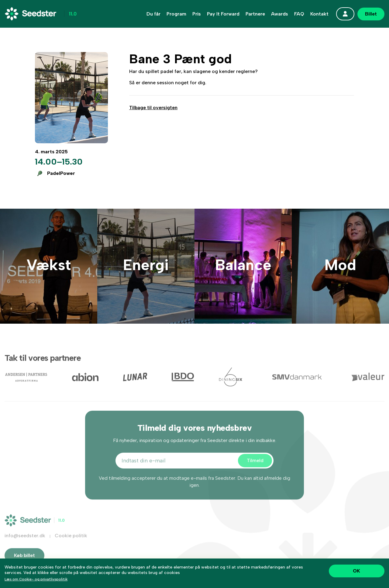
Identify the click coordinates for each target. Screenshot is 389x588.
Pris (197, 14)
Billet (371, 14)
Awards (280, 14)
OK (356, 571)
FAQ (299, 14)
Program (176, 14)
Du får (153, 14)
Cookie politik (71, 544)
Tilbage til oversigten (153, 108)
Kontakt (319, 14)
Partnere (255, 14)
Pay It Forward (223, 14)
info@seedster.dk (25, 544)
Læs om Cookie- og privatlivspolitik (36, 579)
